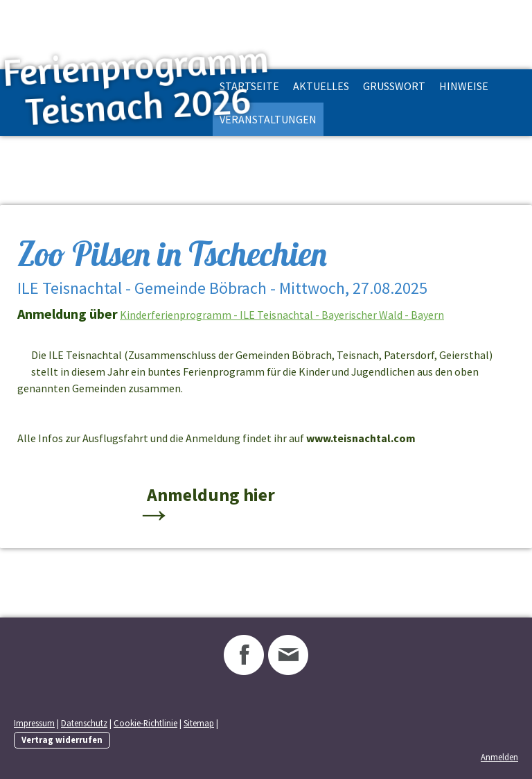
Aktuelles (321, 86)
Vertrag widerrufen (62, 739)
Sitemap (199, 723)
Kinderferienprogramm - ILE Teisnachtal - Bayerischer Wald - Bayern (282, 315)
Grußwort (394, 86)
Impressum (34, 723)
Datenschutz (84, 723)
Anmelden (499, 757)
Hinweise (464, 86)
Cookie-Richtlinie (145, 723)
